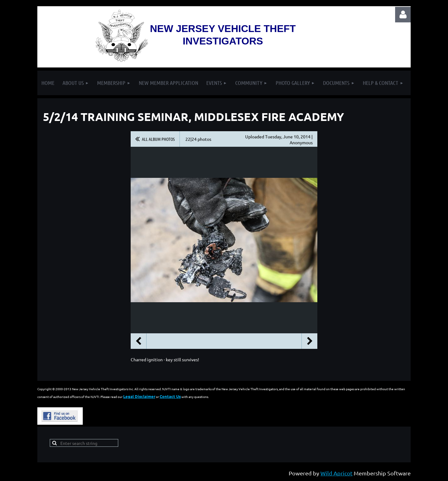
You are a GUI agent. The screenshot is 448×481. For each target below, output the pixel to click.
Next (310, 341)
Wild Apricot (336, 473)
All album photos (158, 139)
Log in (403, 15)
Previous (138, 341)
